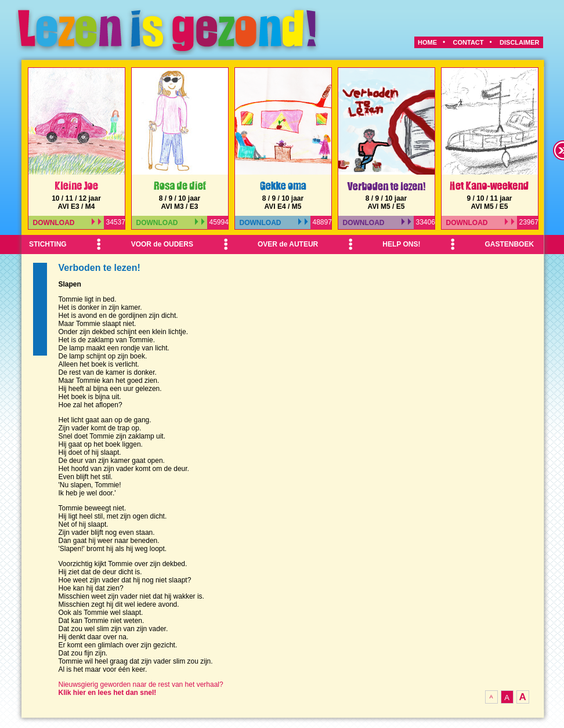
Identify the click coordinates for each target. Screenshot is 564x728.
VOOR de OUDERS (162, 244)
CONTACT (469, 42)
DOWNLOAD (67, 223)
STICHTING (48, 244)
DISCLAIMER (519, 42)
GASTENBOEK (509, 244)
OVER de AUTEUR (288, 244)
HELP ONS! (401, 244)
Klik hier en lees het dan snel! (108, 693)
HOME (427, 42)
